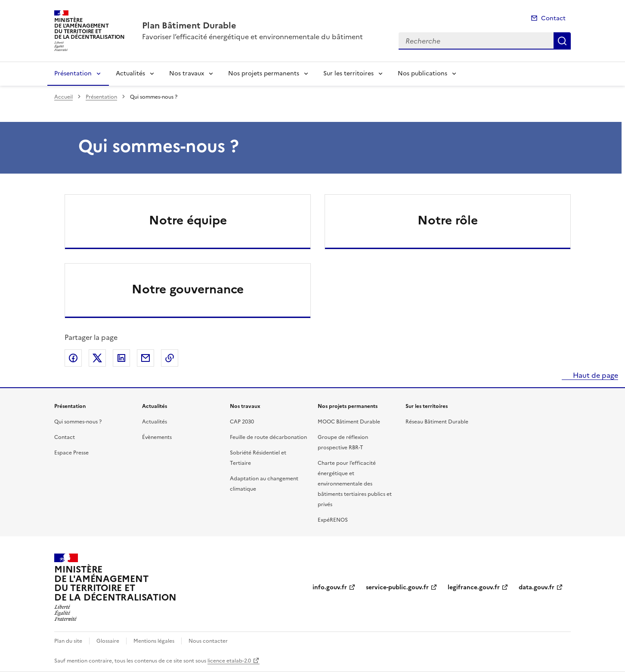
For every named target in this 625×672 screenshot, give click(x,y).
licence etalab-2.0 (229, 661)
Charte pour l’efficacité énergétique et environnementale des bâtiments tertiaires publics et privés (355, 484)
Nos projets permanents (264, 73)
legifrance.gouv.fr (474, 587)
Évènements (157, 437)
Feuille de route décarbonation (268, 437)
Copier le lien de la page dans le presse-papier (170, 358)
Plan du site (68, 641)
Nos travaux (187, 73)
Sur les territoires (348, 73)
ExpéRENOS (333, 520)
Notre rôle (448, 220)
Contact (553, 18)
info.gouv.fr (330, 587)
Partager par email (145, 358)
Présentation (73, 73)
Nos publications (422, 73)
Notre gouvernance (188, 289)
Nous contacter (208, 641)
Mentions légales (154, 641)
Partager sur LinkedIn (121, 358)
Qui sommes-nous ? (78, 422)
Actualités (130, 73)
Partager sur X (97, 358)
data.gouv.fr (537, 587)
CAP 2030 (242, 422)
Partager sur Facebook (73, 358)
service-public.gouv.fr (397, 587)
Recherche (562, 41)
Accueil (63, 97)
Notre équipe (188, 220)
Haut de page (595, 375)
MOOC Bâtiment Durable (349, 422)
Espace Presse (71, 453)
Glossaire (108, 641)
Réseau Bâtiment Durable (437, 422)
